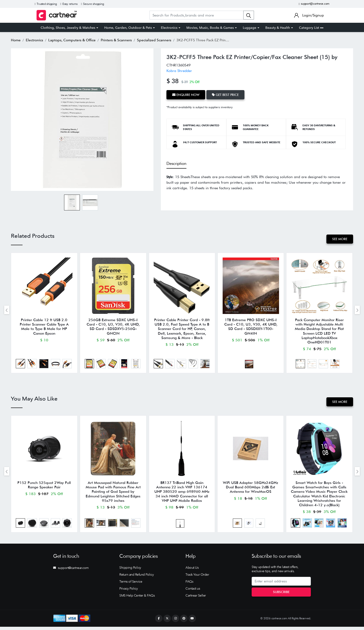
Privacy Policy (128, 592)
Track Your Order (197, 578)
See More (340, 239)
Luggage (250, 28)
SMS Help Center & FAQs (137, 599)
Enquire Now (186, 95)
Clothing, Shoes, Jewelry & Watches (68, 28)
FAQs (189, 585)
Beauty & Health (278, 28)
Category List (311, 28)
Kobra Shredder (179, 71)
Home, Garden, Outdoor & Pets (128, 28)
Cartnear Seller (196, 599)
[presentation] (7, 311)
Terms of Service (131, 585)
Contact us (193, 592)
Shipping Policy (130, 571)
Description (176, 163)
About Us (192, 571)
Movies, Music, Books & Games (210, 28)
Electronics (169, 28)
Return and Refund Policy (136, 578)
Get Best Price (226, 95)
